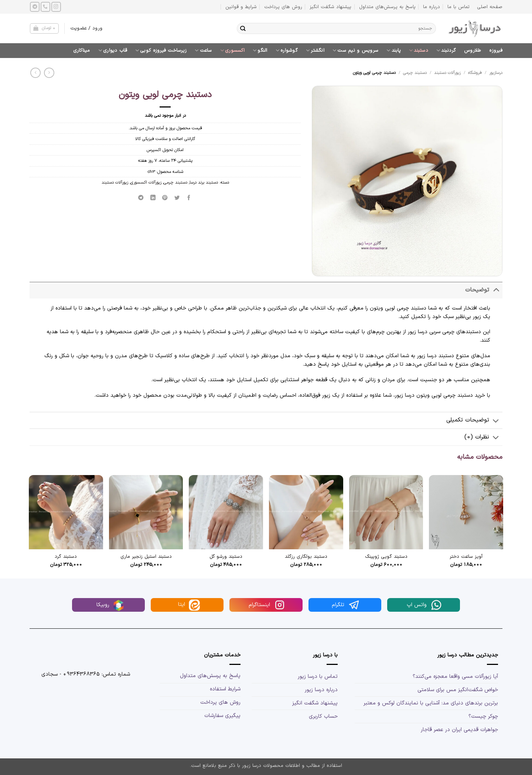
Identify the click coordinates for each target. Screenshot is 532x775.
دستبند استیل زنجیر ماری (146, 557)
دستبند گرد (66, 557)
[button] (44, 29)
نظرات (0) (483, 438)
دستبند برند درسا (204, 182)
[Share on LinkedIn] (153, 198)
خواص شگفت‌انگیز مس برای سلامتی (458, 690)
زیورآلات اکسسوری (146, 182)
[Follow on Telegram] (35, 7)
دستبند (419, 50)
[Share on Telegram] (141, 198)
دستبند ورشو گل (226, 557)
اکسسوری (232, 50)
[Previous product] (35, 73)
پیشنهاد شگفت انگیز (330, 7)
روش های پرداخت (283, 7)
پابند (394, 50)
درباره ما (432, 7)
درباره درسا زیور (321, 690)
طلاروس (473, 50)
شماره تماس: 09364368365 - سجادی (86, 674)
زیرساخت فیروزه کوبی (161, 50)
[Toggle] (496, 290)
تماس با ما (458, 7)
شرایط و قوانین (241, 7)
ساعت (203, 50)
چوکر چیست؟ (483, 716)
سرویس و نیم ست (355, 50)
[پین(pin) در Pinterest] (165, 198)
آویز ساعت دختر (466, 557)
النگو (260, 50)
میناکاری (82, 50)
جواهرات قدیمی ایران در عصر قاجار (459, 730)
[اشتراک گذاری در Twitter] (177, 198)
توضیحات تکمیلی (474, 421)
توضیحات (484, 290)
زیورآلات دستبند (447, 73)
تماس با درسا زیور (318, 677)
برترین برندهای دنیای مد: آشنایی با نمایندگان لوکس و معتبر (431, 703)
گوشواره (287, 50)
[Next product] (49, 73)
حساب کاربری (323, 716)
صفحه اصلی (490, 7)
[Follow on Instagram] (56, 7)
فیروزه (496, 50)
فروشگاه (475, 73)
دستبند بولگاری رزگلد (306, 557)
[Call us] (45, 7)
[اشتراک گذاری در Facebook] (189, 198)
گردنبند (446, 50)
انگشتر (315, 50)
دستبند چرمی (415, 73)
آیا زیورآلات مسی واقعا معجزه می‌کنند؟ (455, 677)
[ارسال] (243, 28)
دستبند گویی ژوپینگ (386, 557)
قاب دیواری (113, 50)
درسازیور (496, 73)
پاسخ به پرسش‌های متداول (387, 7)
